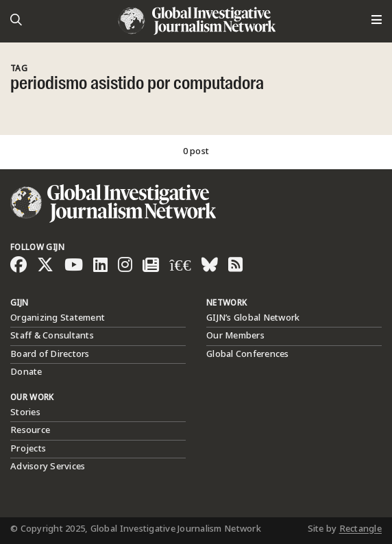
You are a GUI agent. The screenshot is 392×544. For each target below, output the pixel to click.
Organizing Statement (58, 318)
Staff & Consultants (52, 336)
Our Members (235, 336)
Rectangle (360, 529)
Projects (28, 449)
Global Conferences (248, 354)
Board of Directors (50, 354)
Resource (30, 430)
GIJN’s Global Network (253, 318)
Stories (25, 412)
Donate (26, 372)
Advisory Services (48, 467)
